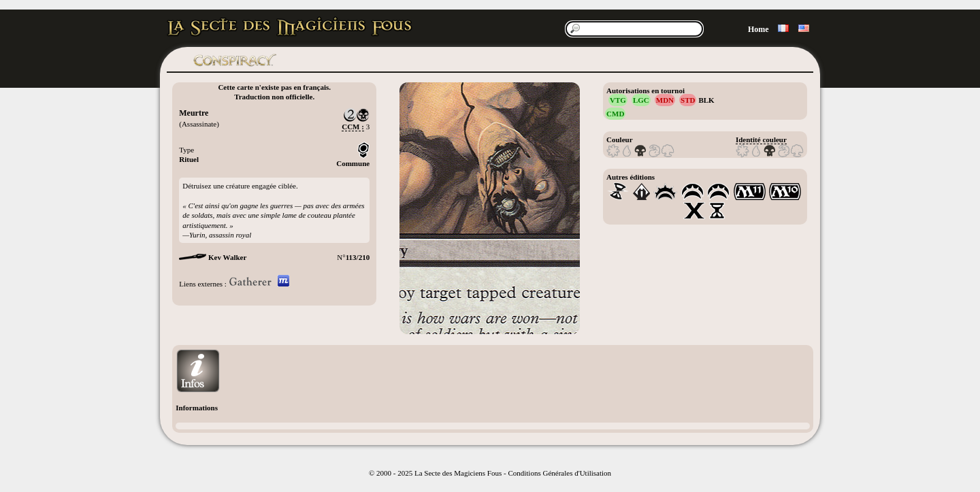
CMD (615, 114)
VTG (618, 100)
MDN (665, 100)
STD (688, 100)
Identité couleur (761, 140)
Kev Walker (227, 257)
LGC (641, 100)
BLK (706, 100)
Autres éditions (631, 177)
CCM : (353, 127)
